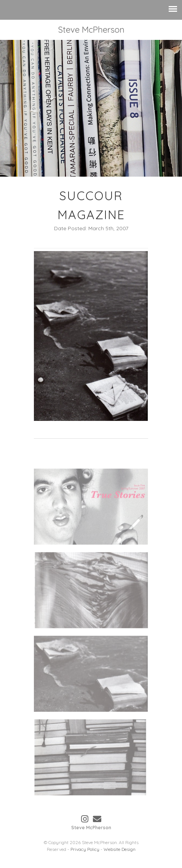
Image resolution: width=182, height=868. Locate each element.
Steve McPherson (91, 30)
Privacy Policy (85, 849)
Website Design (120, 849)
